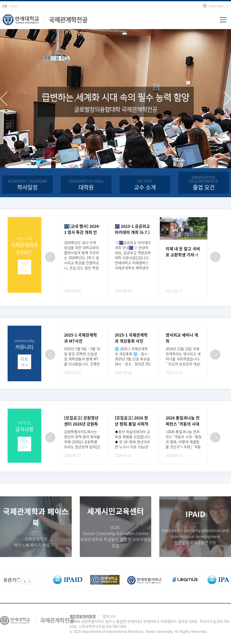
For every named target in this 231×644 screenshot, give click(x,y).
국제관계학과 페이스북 (36, 517)
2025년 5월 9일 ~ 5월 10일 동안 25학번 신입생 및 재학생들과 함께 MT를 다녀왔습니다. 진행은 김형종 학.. (82, 359)
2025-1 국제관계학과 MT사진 (81, 338)
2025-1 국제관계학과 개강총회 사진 (131, 338)
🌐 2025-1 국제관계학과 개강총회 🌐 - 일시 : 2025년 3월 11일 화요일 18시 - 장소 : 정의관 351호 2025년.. (133, 359)
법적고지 (109, 616)
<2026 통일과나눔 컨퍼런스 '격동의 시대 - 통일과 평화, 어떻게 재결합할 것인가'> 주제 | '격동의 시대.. (184, 442)
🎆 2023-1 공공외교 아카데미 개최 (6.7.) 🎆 (132, 232)
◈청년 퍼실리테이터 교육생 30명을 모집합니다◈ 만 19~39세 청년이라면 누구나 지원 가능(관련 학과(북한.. (132, 442)
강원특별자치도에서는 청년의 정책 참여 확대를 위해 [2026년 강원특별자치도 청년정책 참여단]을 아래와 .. (82, 442)
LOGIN (13, 6)
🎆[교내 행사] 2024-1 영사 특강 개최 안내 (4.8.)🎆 (82, 232)
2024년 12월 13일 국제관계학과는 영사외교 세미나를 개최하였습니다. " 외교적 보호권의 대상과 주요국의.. (183, 359)
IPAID (195, 514)
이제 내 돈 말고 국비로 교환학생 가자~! (183, 252)
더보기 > (24, 267)
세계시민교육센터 (115, 511)
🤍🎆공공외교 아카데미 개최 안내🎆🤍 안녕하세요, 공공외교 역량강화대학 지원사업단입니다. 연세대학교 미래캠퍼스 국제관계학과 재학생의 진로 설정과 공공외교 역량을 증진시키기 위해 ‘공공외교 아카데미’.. (133, 263)
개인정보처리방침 (83, 616)
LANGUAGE (216, 6)
